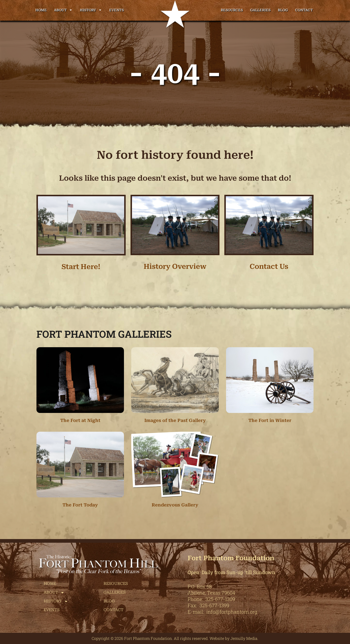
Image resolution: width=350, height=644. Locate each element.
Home (41, 10)
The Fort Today (80, 505)
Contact (304, 10)
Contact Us (269, 266)
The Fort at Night (80, 420)
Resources (232, 10)
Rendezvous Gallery (175, 505)
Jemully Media (244, 638)
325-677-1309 (220, 599)
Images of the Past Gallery (175, 420)
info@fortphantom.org (232, 612)
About (63, 10)
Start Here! (81, 267)
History (91, 10)
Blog (283, 10)
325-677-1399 (214, 605)
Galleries (260, 10)
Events (116, 10)
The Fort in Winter (270, 420)
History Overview (175, 266)
